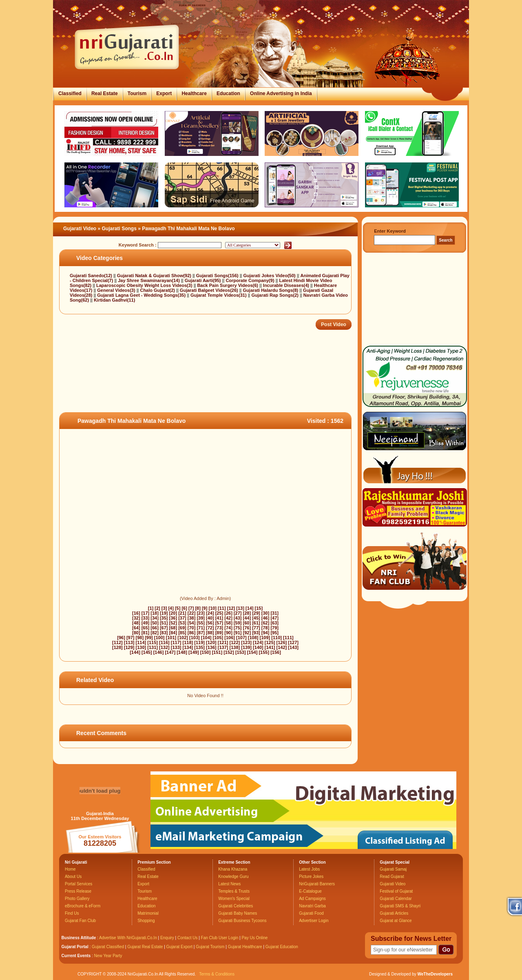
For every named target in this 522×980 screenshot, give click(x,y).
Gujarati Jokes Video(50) (270, 276)
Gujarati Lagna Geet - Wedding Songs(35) (142, 295)
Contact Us (187, 938)
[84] (173, 633)
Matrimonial (148, 913)
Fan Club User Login (220, 938)
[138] (235, 647)
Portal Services (79, 884)
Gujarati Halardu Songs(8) (271, 290)
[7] (191, 608)
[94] (265, 633)
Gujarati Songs (119, 229)
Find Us (72, 913)
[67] (164, 628)
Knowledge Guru (233, 877)
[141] (270, 647)
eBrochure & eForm (83, 906)
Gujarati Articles (394, 913)
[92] (247, 633)
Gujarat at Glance (396, 921)
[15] (259, 608)
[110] (276, 638)
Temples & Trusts (234, 891)
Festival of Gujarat (396, 891)
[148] (182, 652)
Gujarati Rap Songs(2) (275, 295)
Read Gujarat (392, 877)
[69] (182, 628)
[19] (164, 613)
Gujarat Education (282, 947)
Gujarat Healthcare (245, 947)
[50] (155, 623)
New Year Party (108, 956)
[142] (282, 647)
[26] (228, 613)
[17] (146, 613)
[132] (164, 647)
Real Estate (105, 93)
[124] (258, 642)
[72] (210, 628)
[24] (210, 613)
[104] (206, 638)
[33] (146, 618)
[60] (247, 623)
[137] (223, 647)
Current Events (76, 956)
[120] (211, 642)
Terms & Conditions (217, 974)
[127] (293, 642)
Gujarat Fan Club (80, 921)
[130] (141, 647)
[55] (201, 623)
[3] (164, 608)
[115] (153, 642)
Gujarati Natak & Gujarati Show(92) (155, 276)
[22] (192, 613)
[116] (164, 642)
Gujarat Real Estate (145, 947)
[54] (192, 623)
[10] (212, 608)
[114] (141, 642)
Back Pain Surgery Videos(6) (228, 285)
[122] (235, 642)
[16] (136, 613)
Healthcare (194, 93)
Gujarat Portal (75, 947)
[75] (238, 628)
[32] (136, 618)
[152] (229, 652)
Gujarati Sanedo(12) (92, 276)
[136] (211, 647)
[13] (240, 608)
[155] (264, 652)
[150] (206, 652)
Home (70, 869)
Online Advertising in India (281, 93)
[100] (159, 638)
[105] (218, 638)
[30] (265, 613)
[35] (164, 618)
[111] (288, 638)
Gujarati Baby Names (238, 913)
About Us (73, 877)
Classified (70, 93)
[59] (238, 623)
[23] (201, 613)
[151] (217, 652)
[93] (256, 633)
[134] (188, 647)
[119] (199, 642)
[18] (155, 613)
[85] (182, 633)
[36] (173, 618)
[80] (136, 633)
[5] (178, 608)
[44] (247, 618)
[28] (247, 613)
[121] (223, 642)
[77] (256, 628)
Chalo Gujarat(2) (158, 290)
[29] (256, 613)
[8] (198, 608)
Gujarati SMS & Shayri (400, 906)
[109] (265, 638)
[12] (231, 608)
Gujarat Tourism (210, 947)
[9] (205, 608)
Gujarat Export (179, 947)
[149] (194, 652)
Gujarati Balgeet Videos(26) (210, 290)
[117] (176, 642)
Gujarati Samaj (393, 869)
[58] (228, 623)
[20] (173, 613)
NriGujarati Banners (317, 884)
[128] (117, 647)
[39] (201, 618)
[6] (184, 608)
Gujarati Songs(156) (218, 276)
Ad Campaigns (312, 899)
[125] (270, 642)
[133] (176, 647)
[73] (219, 628)
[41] (219, 618)
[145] (147, 652)
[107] (241, 638)
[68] (173, 628)
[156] (276, 652)
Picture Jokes (311, 877)
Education (228, 93)
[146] (159, 652)
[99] (149, 638)
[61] (256, 623)
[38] (192, 618)
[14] (250, 608)
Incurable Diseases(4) (287, 285)
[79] (274, 628)
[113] (129, 642)
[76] (247, 628)
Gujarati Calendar (396, 899)
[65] (146, 628)
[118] (188, 642)
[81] (146, 633)
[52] (173, 623)
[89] (219, 633)
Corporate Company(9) (250, 280)
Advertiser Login (314, 921)
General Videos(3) (117, 290)
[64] (136, 628)
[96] (121, 638)
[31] (274, 613)
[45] (256, 618)
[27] (238, 613)
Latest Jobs (309, 869)
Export (164, 93)
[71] (201, 628)
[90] (228, 633)
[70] (192, 628)
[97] (130, 638)
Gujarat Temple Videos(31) (219, 295)
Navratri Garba (312, 906)
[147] (170, 652)
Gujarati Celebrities (236, 906)
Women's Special (234, 899)
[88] (210, 633)
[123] (246, 642)
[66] (155, 628)
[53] (182, 623)
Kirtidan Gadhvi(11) (114, 300)
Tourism (137, 93)
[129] (129, 647)
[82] (155, 633)
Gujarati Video (80, 229)
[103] (195, 638)
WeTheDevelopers (435, 974)
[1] (151, 608)
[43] (238, 618)
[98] (140, 638)
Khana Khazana (233, 869)
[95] (274, 633)
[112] (117, 642)
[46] (265, 618)
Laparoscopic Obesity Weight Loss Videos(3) (145, 285)
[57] (219, 623)
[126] (282, 642)
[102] (183, 638)
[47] (274, 618)
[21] (182, 613)
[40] (210, 618)
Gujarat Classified (108, 947)
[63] (274, 623)
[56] (210, 623)
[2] (157, 608)
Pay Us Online (254, 938)
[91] (238, 633)
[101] (171, 638)
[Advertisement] (208, 386)
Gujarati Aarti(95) (203, 280)
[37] (182, 618)
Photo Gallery (77, 899)
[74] (228, 628)
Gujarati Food (311, 913)
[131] (153, 647)
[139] (246, 647)
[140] (258, 647)
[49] (146, 623)
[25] (219, 613)
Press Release (78, 891)
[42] (228, 618)
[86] (192, 633)
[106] (230, 638)
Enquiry (168, 938)
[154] (252, 652)
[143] (293, 647)
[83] (164, 633)
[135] (199, 647)
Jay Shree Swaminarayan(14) (149, 280)
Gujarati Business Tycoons (242, 921)
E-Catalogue (310, 891)
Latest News (229, 884)
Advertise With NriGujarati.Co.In (128, 938)
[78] (265, 628)
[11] (222, 608)
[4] (171, 608)
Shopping (146, 921)
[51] (164, 623)
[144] (135, 652)
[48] (136, 623)
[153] (241, 652)
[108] (253, 638)
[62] (265, 623)
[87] (201, 633)
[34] (155, 618)
